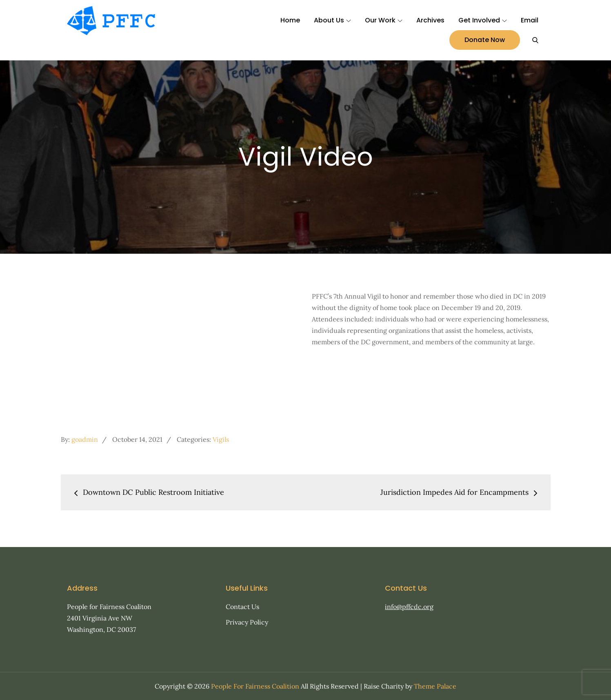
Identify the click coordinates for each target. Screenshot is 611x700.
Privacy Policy (247, 622)
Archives (430, 20)
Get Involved (483, 20)
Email (530, 20)
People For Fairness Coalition (255, 686)
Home (290, 20)
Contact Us (242, 607)
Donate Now (485, 40)
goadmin (85, 439)
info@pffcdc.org (409, 607)
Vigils (221, 439)
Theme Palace (435, 686)
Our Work (384, 20)
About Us (332, 20)
